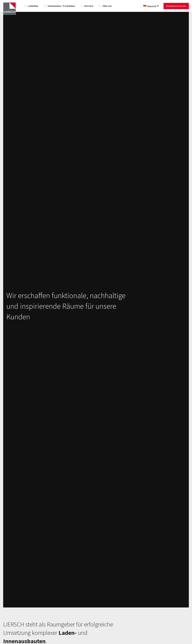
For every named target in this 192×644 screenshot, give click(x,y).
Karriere (89, 6)
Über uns (107, 6)
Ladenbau (33, 6)
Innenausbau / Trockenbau (61, 6)
